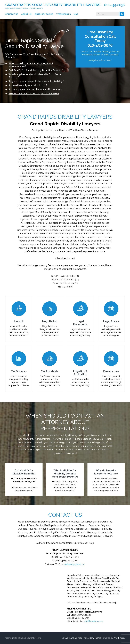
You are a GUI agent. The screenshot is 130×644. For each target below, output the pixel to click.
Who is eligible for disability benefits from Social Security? (65, 474)
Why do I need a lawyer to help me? (106, 472)
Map (76, 14)
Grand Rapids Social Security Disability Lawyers (53, 5)
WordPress (119, 638)
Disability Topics (44, 14)
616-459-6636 (114, 5)
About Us (26, 14)
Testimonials (63, 14)
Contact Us (12, 14)
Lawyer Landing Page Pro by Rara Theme (81, 638)
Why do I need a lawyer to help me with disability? (36, 81)
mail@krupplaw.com (74, 564)
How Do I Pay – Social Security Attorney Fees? (34, 93)
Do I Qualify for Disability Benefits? (24, 472)
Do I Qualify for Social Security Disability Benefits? (36, 70)
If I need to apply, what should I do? (28, 85)
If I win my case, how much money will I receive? (35, 89)
